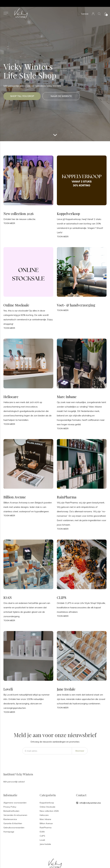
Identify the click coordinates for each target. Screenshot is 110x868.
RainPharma (46, 828)
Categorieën (48, 795)
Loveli (42, 840)
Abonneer (80, 751)
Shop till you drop (22, 96)
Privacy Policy (10, 807)
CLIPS (42, 836)
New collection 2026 (49, 811)
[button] (6, 13)
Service (85, 14)
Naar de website (61, 96)
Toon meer (9, 223)
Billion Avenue (46, 823)
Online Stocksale (47, 807)
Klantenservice (10, 819)
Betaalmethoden (11, 811)
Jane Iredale (45, 844)
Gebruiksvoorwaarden (14, 828)
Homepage (9, 832)
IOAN (42, 832)
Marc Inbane (45, 819)
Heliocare (44, 815)
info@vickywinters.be (90, 803)
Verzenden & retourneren (15, 815)
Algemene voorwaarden (15, 803)
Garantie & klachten (13, 823)
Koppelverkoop (47, 803)
